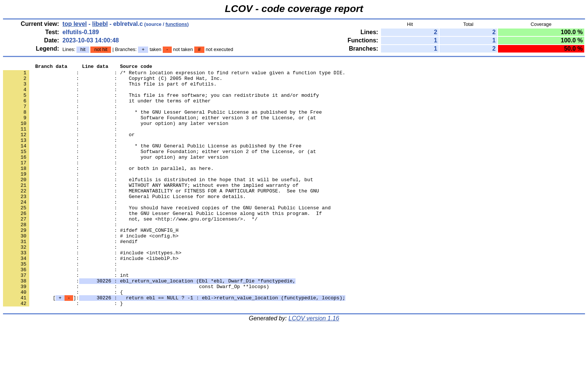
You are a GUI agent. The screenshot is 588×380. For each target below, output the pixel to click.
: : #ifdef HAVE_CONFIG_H (91, 264)
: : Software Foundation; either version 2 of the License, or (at (160, 169)
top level (75, 24)
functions (176, 24)
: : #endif (70, 277)
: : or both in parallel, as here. (108, 189)
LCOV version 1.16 (314, 367)
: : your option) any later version (116, 135)
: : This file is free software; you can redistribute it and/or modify (161, 102)
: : (61, 95)
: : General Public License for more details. (124, 223)
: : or (69, 149)
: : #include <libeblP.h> (91, 297)
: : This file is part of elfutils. (110, 88)
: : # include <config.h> (91, 270)
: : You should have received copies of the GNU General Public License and (167, 237)
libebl (100, 24)
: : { (63, 338)
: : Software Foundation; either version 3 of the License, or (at (160, 129)
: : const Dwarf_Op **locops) (136, 331)
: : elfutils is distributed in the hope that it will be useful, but (158, 203)
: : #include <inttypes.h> (92, 291)
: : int (66, 318)
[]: (174, 345)
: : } (63, 351)
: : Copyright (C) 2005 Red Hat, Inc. (113, 81)
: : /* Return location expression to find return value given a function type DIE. (174, 75)
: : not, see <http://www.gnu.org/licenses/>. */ (130, 250)
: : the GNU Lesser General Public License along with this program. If (162, 243)
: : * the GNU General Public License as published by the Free (152, 162)
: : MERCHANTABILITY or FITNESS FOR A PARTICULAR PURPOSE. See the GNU (161, 216)
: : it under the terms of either (107, 108)
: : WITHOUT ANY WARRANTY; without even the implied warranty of (151, 210)
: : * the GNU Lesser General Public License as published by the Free (162, 122)
